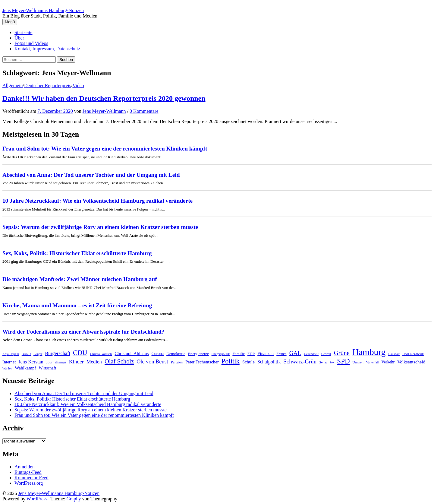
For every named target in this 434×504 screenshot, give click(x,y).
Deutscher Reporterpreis (48, 86)
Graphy (74, 499)
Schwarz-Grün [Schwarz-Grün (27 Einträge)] (300, 361)
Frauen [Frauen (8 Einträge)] (281, 354)
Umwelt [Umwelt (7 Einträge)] (358, 362)
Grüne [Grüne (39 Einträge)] (342, 353)
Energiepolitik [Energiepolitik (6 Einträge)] (221, 354)
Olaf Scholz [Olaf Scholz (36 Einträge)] (119, 361)
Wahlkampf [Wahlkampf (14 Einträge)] (25, 368)
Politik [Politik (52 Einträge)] (231, 361)
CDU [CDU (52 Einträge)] (80, 353)
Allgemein (13, 86)
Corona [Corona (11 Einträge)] (158, 354)
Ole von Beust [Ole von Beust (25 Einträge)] (152, 362)
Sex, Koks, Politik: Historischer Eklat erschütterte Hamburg (77, 253)
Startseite (24, 32)
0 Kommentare (144, 111)
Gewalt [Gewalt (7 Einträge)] (326, 354)
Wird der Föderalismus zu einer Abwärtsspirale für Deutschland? (83, 332)
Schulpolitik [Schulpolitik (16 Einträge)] (269, 362)
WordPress (37, 499)
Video (78, 86)
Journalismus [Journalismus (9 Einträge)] (56, 362)
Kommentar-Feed (31, 478)
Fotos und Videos (31, 43)
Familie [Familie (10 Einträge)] (238, 354)
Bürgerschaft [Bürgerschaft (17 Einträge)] (58, 353)
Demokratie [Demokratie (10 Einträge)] (176, 354)
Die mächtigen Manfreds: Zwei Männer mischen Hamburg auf (80, 279)
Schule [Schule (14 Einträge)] (248, 362)
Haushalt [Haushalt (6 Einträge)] (394, 354)
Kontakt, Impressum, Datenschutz (47, 49)
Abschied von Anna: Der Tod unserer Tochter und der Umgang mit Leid (91, 175)
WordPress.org (29, 483)
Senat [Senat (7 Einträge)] (323, 362)
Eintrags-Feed (28, 472)
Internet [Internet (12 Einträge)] (9, 362)
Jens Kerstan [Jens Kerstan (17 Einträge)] (31, 362)
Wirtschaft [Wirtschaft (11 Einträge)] (48, 368)
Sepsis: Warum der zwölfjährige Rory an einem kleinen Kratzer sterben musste (100, 227)
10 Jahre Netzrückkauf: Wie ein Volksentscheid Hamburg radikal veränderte (97, 201)
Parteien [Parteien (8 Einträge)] (177, 362)
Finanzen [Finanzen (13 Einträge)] (266, 353)
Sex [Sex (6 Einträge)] (332, 362)
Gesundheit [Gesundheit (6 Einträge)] (311, 354)
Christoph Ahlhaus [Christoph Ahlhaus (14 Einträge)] (132, 353)
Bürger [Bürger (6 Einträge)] (38, 354)
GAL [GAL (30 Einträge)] (295, 353)
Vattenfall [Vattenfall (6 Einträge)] (372, 362)
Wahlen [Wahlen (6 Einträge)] (7, 368)
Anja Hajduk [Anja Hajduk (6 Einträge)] (11, 354)
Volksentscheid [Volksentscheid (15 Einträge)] (411, 362)
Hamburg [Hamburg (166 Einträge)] (369, 352)
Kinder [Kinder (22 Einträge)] (76, 362)
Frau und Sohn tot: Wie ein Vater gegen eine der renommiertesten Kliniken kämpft (105, 149)
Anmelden (25, 467)
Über (19, 38)
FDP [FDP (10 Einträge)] (251, 354)
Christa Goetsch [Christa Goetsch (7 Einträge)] (101, 354)
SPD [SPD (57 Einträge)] (343, 361)
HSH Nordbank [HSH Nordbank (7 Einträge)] (413, 354)
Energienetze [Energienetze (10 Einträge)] (198, 354)
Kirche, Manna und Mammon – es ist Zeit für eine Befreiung (77, 305)
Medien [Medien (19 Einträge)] (94, 362)
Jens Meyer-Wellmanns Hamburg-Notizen (43, 10)
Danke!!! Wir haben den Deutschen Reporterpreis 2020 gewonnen (104, 98)
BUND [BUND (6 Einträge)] (26, 354)
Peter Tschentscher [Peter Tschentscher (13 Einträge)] (202, 362)
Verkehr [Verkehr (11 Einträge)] (388, 362)
